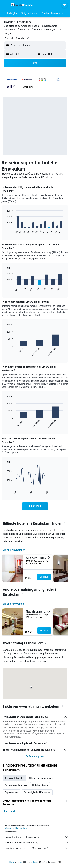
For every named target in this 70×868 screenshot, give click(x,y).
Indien (20, 862)
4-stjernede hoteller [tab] (14, 778)
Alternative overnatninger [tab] (41, 778)
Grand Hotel (9, 811)
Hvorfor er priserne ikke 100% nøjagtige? (37, 848)
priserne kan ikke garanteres (16, 828)
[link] (35, 506)
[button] (5, 5)
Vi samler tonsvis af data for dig (37, 843)
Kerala (36, 862)
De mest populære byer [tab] (16, 785)
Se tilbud (44, 577)
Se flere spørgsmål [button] (35, 756)
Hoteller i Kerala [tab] (40, 785)
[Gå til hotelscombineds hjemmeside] (22, 5)
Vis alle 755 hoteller (14, 550)
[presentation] (65, 523)
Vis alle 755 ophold (13, 604)
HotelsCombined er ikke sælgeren (37, 837)
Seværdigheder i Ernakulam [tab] (37, 792)
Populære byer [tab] (12, 792)
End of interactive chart (5, 232)
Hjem (12, 862)
